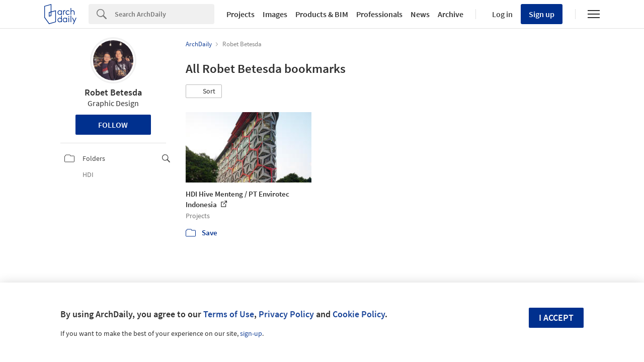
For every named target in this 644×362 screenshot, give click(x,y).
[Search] (165, 14)
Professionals (379, 14)
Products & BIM (322, 14)
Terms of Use (229, 314)
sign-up (251, 333)
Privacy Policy (286, 314)
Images (275, 14)
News (420, 14)
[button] (204, 92)
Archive (451, 14)
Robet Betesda (113, 92)
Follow (113, 125)
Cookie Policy (359, 314)
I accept (556, 318)
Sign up (542, 14)
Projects (240, 14)
